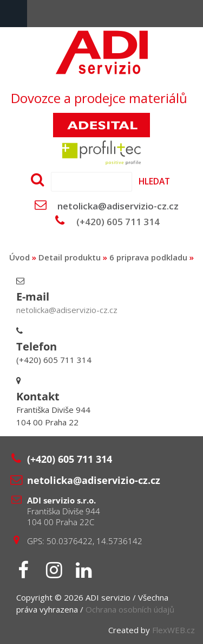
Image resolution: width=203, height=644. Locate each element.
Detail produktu (70, 257)
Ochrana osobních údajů (130, 609)
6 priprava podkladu (148, 257)
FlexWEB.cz (173, 630)
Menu (14, 14)
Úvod (19, 257)
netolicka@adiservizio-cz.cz (118, 206)
